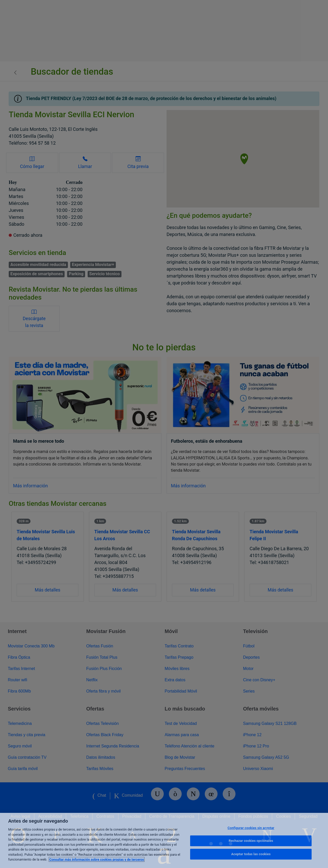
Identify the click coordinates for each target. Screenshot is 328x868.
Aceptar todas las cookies (251, 854)
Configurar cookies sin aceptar (251, 828)
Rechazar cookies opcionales (251, 841)
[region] (164, 840)
